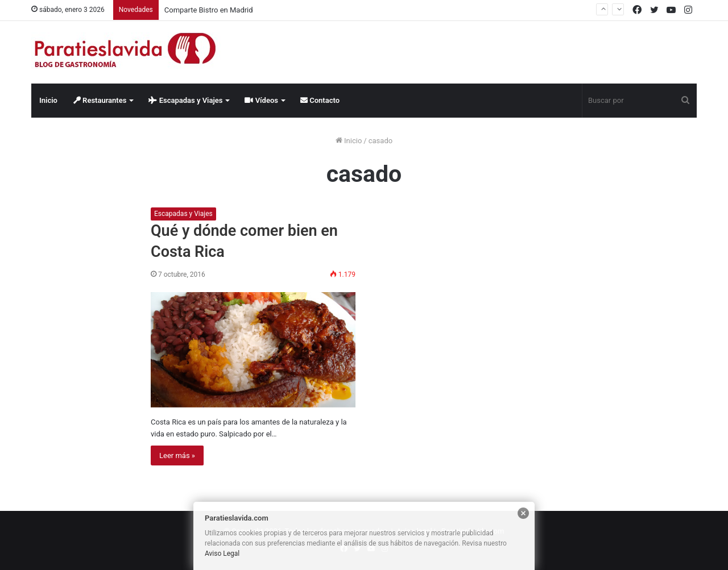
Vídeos (261, 100)
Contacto (320, 100)
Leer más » (177, 455)
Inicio (48, 100)
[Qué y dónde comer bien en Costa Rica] (253, 350)
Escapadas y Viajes (185, 100)
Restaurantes (100, 100)
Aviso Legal (222, 554)
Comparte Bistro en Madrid (209, 10)
